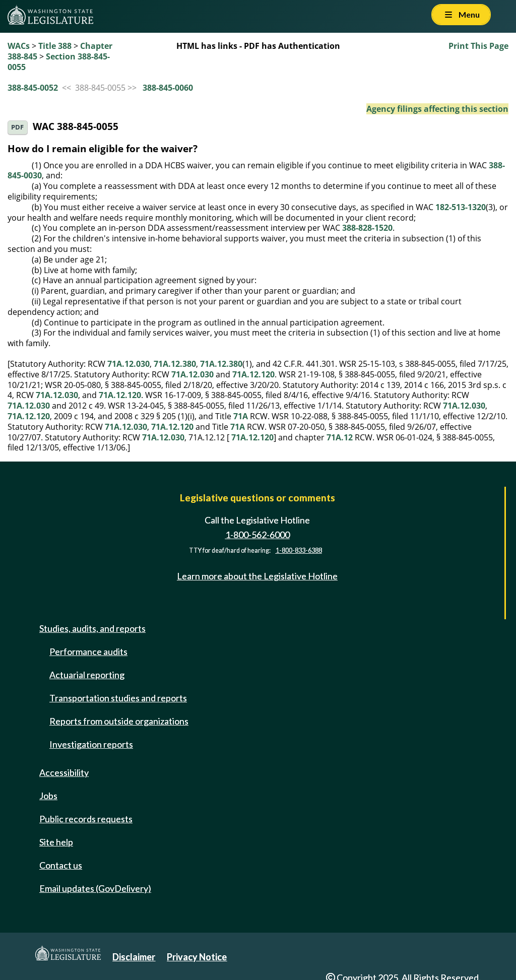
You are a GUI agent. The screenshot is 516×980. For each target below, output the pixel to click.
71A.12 (340, 437)
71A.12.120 (253, 374)
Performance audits (88, 651)
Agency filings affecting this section (437, 109)
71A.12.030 (128, 364)
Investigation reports (91, 744)
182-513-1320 (461, 207)
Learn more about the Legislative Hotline (257, 576)
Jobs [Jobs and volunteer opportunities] (48, 796)
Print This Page (478, 46)
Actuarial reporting (87, 675)
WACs (19, 46)
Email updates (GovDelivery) (95, 888)
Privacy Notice (197, 957)
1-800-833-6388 (299, 550)
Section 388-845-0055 (59, 62)
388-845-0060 (168, 88)
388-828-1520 (367, 228)
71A (241, 416)
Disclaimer (134, 957)
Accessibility (64, 772)
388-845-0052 (33, 88)
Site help (56, 842)
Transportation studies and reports (118, 698)
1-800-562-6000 (257, 535)
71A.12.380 (175, 364)
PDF (17, 127)
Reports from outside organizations (119, 721)
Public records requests (86, 819)
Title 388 (55, 46)
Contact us (61, 865)
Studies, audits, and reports (92, 628)
